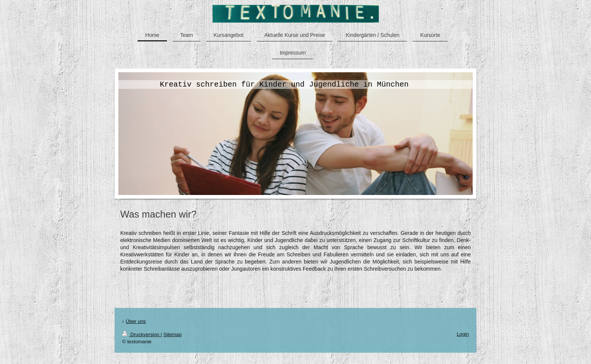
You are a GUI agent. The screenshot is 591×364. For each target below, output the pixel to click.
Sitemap (172, 334)
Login (463, 334)
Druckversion (141, 334)
